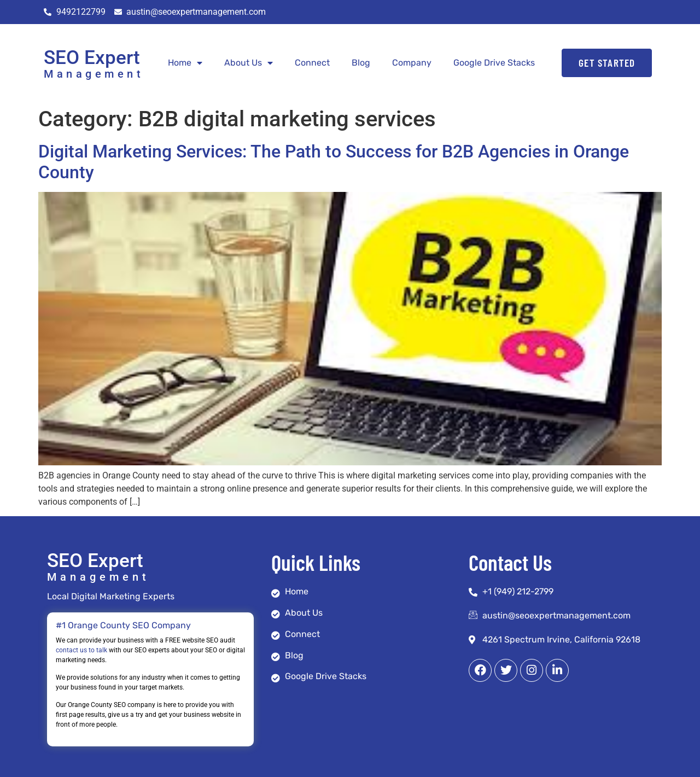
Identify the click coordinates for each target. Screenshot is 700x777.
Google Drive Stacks (494, 63)
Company (412, 63)
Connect (312, 63)
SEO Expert (92, 58)
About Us (249, 63)
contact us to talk (81, 650)
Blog (361, 63)
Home (185, 63)
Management (94, 74)
